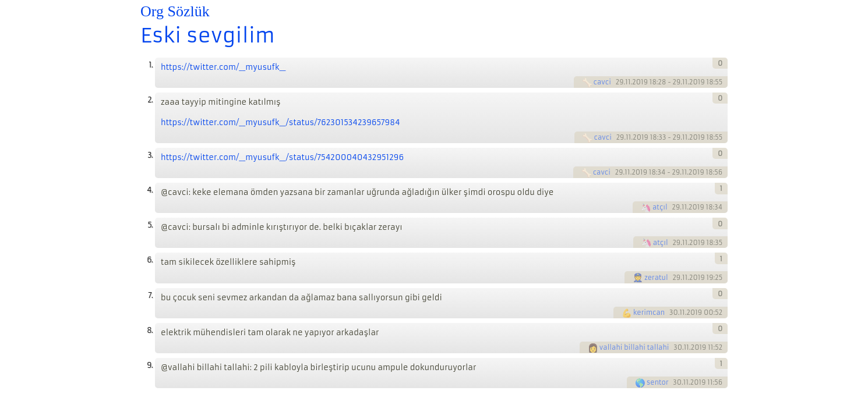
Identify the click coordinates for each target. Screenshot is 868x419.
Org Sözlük (175, 11)
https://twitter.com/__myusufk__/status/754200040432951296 (282, 157)
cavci (602, 82)
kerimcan (649, 313)
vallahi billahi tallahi (634, 347)
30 (674, 313)
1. (151, 65)
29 (620, 82)
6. (150, 260)
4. (150, 190)
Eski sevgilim (208, 35)
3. (150, 155)
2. (150, 100)
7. (150, 295)
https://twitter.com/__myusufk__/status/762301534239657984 (280, 122)
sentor (658, 382)
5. (150, 225)
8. (150, 330)
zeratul (656, 278)
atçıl (660, 207)
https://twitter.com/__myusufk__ (223, 67)
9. (150, 365)
